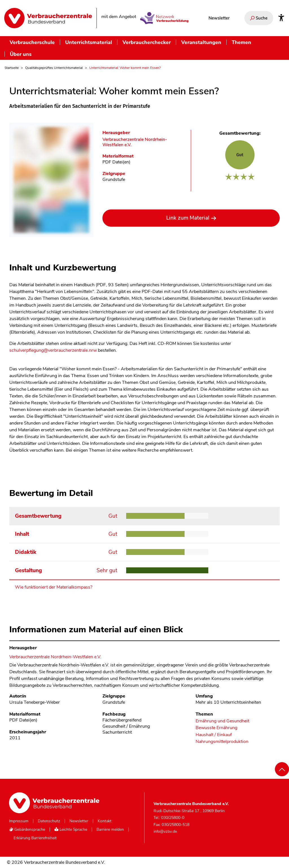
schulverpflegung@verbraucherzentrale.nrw (54, 350)
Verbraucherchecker (147, 42)
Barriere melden (110, 830)
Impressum (19, 821)
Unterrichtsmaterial (89, 42)
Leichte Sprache (71, 829)
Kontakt (105, 821)
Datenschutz (49, 821)
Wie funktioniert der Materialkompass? (54, 587)
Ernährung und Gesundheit (222, 721)
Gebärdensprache (27, 829)
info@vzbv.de (165, 831)
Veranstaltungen (201, 42)
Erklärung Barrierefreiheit (35, 838)
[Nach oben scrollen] (282, 769)
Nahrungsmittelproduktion (222, 742)
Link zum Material (188, 218)
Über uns (21, 54)
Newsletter (219, 18)
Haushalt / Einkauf (214, 735)
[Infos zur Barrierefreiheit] (281, 18)
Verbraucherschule (32, 42)
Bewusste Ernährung (216, 728)
